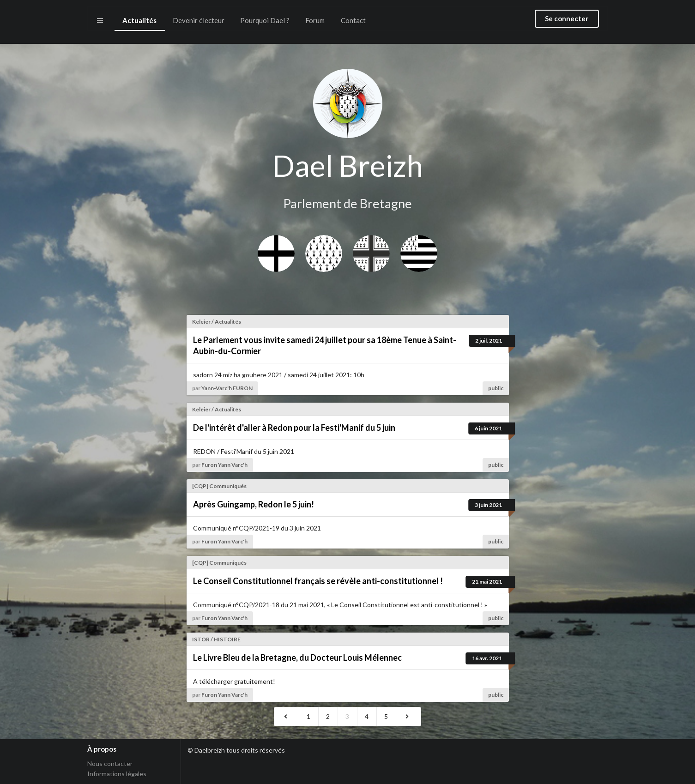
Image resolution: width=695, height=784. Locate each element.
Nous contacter (110, 764)
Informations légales (117, 774)
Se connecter (567, 18)
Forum (315, 20)
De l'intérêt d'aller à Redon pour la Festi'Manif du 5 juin (294, 428)
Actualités (139, 20)
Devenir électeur (199, 20)
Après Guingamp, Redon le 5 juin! (254, 504)
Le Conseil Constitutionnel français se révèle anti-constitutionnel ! (318, 581)
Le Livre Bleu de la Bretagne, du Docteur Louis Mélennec (297, 657)
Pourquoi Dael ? (265, 20)
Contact (353, 20)
